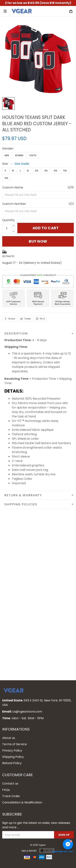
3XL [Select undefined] (46, 171)
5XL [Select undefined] (65, 171)
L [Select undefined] (20, 171)
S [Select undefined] (5, 171)
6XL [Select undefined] (6, 178)
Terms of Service (14, 744)
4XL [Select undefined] (56, 171)
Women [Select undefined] (19, 155)
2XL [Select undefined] (37, 171)
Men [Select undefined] (7, 155)
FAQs (6, 790)
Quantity (8, 220)
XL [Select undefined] (28, 171)
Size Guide (22, 164)
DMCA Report (29, 851)
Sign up (64, 835)
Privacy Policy (12, 750)
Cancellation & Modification (22, 802)
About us (9, 738)
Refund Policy (12, 763)
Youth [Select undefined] (33, 155)
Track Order (11, 796)
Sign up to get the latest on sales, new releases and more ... (36, 825)
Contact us (10, 784)
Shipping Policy (13, 757)
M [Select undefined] (13, 171)
